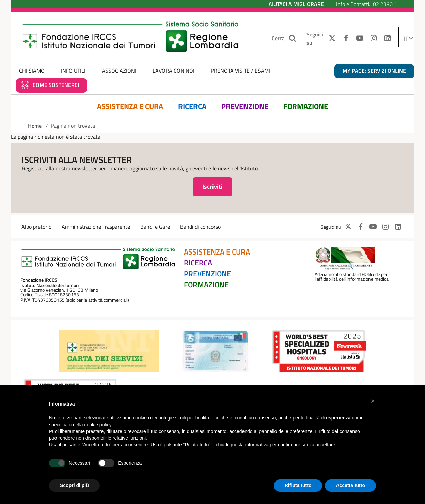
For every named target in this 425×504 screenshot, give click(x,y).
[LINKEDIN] (388, 39)
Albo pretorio (36, 227)
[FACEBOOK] (346, 39)
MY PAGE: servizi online (374, 71)
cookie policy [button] (98, 425)
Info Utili (73, 71)
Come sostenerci (56, 85)
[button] (373, 401)
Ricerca (192, 106)
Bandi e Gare (155, 227)
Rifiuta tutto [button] (298, 485)
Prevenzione (245, 106)
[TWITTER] (330, 39)
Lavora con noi (174, 71)
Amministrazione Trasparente (96, 227)
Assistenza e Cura (130, 106)
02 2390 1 (385, 4)
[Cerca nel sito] (293, 38)
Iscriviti (212, 187)
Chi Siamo (32, 71)
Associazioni (119, 71)
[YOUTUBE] (360, 39)
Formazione (306, 106)
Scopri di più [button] (74, 485)
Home (35, 126)
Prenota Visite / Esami (240, 71)
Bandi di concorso (200, 227)
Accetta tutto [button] (350, 485)
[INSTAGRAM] (374, 39)
